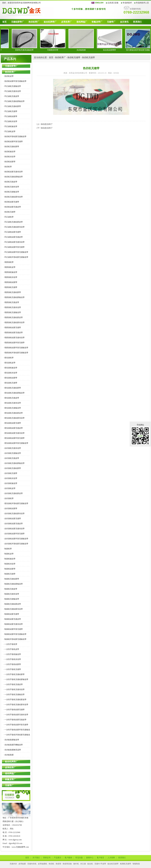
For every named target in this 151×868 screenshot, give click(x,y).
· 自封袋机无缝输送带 (12, 453)
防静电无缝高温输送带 (29, 50)
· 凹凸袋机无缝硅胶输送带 (14, 101)
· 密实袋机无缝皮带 (11, 398)
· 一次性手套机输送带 (12, 654)
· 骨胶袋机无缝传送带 (12, 307)
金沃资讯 (124, 22)
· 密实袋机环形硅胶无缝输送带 (16, 503)
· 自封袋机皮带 (9, 488)
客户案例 (68, 858)
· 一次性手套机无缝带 (12, 669)
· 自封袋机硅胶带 (10, 508)
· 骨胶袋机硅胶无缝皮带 (13, 333)
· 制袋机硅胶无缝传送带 (13, 624)
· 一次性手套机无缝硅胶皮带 (15, 700)
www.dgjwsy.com (15, 840)
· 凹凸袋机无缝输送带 (12, 86)
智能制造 (136, 864)
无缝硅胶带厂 (18, 22)
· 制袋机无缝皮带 (10, 589)
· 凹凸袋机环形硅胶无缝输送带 (16, 257)
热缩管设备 (67, 864)
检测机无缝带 (126, 864)
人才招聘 (111, 858)
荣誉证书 (47, 858)
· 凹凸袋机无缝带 (10, 111)
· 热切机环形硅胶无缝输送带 (15, 136)
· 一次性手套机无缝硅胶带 (14, 674)
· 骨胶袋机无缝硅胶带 (12, 292)
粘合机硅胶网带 (114, 50)
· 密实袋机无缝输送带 (12, 408)
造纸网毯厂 (82, 22)
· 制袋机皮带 (9, 554)
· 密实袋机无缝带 (10, 383)
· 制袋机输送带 (9, 559)
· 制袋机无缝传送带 (11, 594)
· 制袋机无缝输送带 (11, 599)
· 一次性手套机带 (10, 644)
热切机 (51, 864)
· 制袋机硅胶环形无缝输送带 (15, 634)
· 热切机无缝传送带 (11, 187)
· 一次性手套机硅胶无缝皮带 (15, 720)
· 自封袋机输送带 (10, 483)
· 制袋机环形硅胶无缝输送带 (15, 639)
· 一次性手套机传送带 (12, 659)
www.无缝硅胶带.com (20, 847)
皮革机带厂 (67, 22)
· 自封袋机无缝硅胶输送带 (14, 463)
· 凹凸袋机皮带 (9, 131)
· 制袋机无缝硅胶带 (11, 579)
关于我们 (36, 858)
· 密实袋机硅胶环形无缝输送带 (16, 443)
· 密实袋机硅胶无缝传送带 (14, 433)
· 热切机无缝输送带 (11, 192)
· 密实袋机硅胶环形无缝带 (14, 438)
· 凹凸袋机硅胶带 (10, 116)
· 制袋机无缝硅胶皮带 (12, 604)
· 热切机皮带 (9, 76)
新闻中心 (90, 858)
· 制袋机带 (8, 549)
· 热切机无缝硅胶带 (11, 147)
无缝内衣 (13, 864)
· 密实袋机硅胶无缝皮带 (13, 428)
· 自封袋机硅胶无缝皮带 (13, 524)
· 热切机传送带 (9, 157)
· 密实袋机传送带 (10, 373)
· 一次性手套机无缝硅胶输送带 (16, 679)
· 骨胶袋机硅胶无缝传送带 (14, 338)
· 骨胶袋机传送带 (10, 277)
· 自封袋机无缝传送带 (12, 448)
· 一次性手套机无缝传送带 (14, 689)
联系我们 (137, 22)
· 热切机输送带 (9, 152)
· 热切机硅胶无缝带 (11, 202)
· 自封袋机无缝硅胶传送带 (14, 514)
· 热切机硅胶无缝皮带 (12, 207)
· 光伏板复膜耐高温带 (12, 750)
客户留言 (101, 858)
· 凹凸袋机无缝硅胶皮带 (13, 222)
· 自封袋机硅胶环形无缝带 (14, 534)
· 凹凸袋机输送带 (10, 126)
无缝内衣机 (32, 864)
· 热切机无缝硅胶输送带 (13, 177)
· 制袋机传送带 (9, 564)
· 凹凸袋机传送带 (10, 121)
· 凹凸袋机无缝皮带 (11, 96)
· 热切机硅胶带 (9, 162)
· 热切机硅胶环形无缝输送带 (15, 81)
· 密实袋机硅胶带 (10, 378)
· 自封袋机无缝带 (10, 473)
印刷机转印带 (57, 50)
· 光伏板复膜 (9, 755)
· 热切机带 (8, 167)
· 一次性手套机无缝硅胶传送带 (16, 705)
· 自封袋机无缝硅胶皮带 (13, 493)
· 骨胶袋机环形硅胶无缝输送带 (16, 353)
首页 (4, 22)
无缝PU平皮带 (100, 864)
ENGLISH (99, 3)
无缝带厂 (111, 22)
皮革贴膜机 (43, 864)
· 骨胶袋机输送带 (10, 272)
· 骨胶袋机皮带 (9, 267)
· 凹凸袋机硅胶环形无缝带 (14, 247)
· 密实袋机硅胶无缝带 (12, 423)
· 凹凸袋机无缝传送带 (12, 91)
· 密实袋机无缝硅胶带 (12, 388)
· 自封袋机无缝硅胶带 (12, 468)
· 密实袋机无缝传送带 (12, 403)
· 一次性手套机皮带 (11, 649)
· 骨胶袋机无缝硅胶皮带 (13, 317)
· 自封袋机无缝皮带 (11, 458)
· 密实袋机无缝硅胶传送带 (14, 418)
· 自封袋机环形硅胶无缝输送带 (16, 544)
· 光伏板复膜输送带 (11, 740)
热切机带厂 (34, 22)
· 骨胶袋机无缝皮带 (11, 302)
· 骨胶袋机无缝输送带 (12, 312)
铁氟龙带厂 (97, 22)
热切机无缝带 (74, 58)
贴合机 (90, 864)
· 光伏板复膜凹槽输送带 (13, 745)
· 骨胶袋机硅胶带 (10, 282)
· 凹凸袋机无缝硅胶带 (12, 106)
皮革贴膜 (22, 864)
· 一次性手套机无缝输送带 (14, 694)
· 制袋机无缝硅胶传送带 (13, 609)
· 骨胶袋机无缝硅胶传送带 (14, 322)
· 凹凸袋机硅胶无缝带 (12, 232)
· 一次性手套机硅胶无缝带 (14, 710)
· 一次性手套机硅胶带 (12, 664)
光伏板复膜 (86, 50)
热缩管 (58, 864)
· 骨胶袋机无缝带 (10, 287)
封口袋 (83, 864)
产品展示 (58, 858)
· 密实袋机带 (9, 358)
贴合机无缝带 (113, 864)
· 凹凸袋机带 (9, 217)
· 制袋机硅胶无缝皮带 (12, 619)
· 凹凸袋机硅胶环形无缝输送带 (16, 252)
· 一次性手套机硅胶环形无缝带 (16, 725)
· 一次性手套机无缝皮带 (13, 684)
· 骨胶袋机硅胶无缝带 (12, 328)
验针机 (76, 864)
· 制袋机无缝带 (9, 574)
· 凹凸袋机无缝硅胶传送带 (14, 227)
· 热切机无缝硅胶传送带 (13, 197)
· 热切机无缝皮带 (10, 182)
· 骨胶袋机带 (9, 262)
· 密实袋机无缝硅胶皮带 (13, 413)
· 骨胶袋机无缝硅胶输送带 (14, 297)
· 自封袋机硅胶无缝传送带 (14, 529)
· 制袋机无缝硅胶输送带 (13, 584)
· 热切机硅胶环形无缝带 (13, 142)
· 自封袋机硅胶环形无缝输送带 (16, 539)
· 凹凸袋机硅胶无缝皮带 (13, 237)
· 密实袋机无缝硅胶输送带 (14, 393)
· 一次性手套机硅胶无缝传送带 (16, 715)
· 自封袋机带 (9, 498)
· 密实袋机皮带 (9, 363)
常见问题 (79, 858)
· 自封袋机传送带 (10, 478)
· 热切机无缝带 (9, 212)
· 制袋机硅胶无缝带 (11, 614)
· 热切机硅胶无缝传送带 (13, 172)
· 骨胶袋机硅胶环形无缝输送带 (16, 348)
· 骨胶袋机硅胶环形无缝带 (14, 343)
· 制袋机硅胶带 (9, 569)
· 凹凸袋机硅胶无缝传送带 (14, 242)
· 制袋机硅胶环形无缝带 (13, 629)
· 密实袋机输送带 (10, 368)
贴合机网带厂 (50, 22)
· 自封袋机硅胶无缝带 (12, 519)
